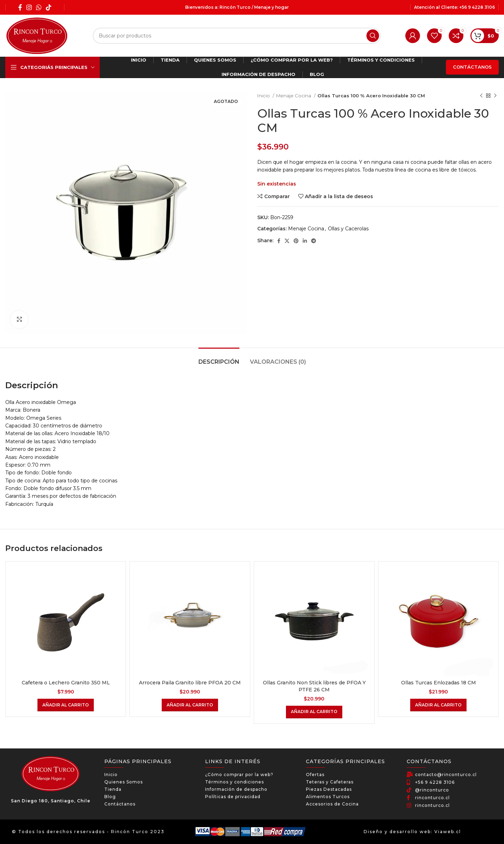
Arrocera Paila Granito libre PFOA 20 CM (190, 683)
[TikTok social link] (49, 7)
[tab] (219, 358)
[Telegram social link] (314, 241)
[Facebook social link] (20, 7)
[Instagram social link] (29, 7)
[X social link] (287, 241)
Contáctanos (472, 67)
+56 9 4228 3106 (477, 7)
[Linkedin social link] (305, 241)
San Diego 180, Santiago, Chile (51, 801)
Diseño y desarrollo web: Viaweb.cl (412, 832)
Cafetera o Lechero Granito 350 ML (66, 683)
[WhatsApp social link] (39, 7)
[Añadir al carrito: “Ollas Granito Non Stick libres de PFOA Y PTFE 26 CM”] (314, 712)
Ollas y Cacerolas (348, 229)
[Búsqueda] (237, 36)
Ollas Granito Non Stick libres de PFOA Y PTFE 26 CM (314, 686)
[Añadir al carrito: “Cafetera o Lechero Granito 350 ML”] (66, 705)
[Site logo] (37, 35)
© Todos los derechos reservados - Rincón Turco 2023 (88, 832)
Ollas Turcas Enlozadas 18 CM (439, 683)
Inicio (264, 96)
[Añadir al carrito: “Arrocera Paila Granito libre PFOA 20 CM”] (190, 705)
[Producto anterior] (481, 96)
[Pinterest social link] (296, 241)
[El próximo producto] (495, 96)
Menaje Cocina (294, 96)
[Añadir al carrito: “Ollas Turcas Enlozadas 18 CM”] (438, 705)
